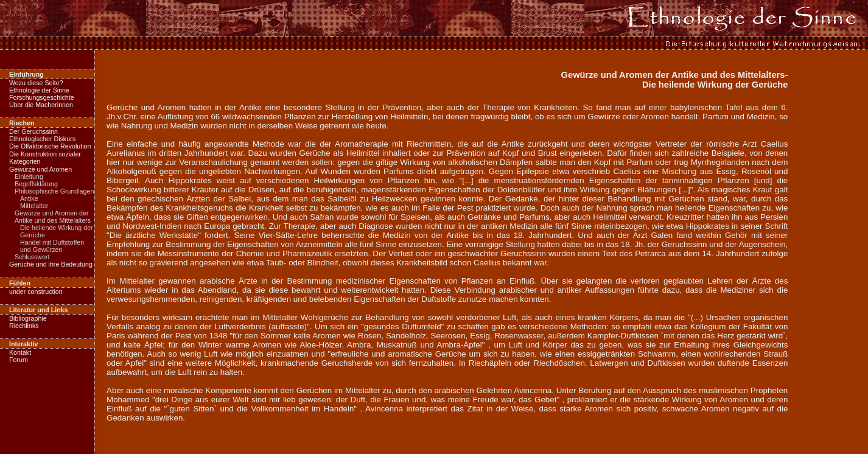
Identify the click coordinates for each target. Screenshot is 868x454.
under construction (36, 292)
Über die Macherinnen (41, 105)
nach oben (841, 450)
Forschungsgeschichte (42, 97)
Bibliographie (28, 318)
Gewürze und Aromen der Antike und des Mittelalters (53, 217)
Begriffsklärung (36, 184)
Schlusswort (32, 257)
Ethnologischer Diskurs (42, 139)
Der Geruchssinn (33, 131)
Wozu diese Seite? (36, 83)
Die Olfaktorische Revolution (50, 146)
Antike (29, 198)
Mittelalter (34, 206)
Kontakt (20, 352)
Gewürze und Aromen (40, 169)
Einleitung (29, 176)
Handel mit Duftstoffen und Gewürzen (52, 246)
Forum (19, 360)
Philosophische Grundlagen (54, 191)
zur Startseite (29, 450)
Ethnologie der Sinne (39, 90)
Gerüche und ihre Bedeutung (51, 264)
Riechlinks (24, 326)
